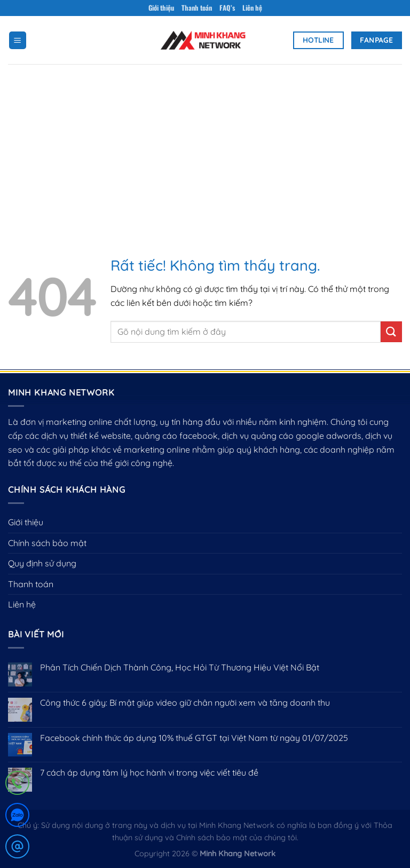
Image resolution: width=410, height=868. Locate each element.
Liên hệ (252, 8)
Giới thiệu (161, 8)
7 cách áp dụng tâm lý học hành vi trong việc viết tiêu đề (149, 773)
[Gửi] (391, 332)
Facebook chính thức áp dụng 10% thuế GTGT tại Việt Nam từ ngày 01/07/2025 (194, 738)
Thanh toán (197, 8)
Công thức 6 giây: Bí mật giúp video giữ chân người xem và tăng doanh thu (185, 703)
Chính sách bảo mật (47, 543)
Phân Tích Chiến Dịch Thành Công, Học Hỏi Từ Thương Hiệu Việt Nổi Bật (180, 668)
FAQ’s (227, 8)
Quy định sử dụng (42, 563)
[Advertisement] (205, 144)
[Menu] (18, 40)
